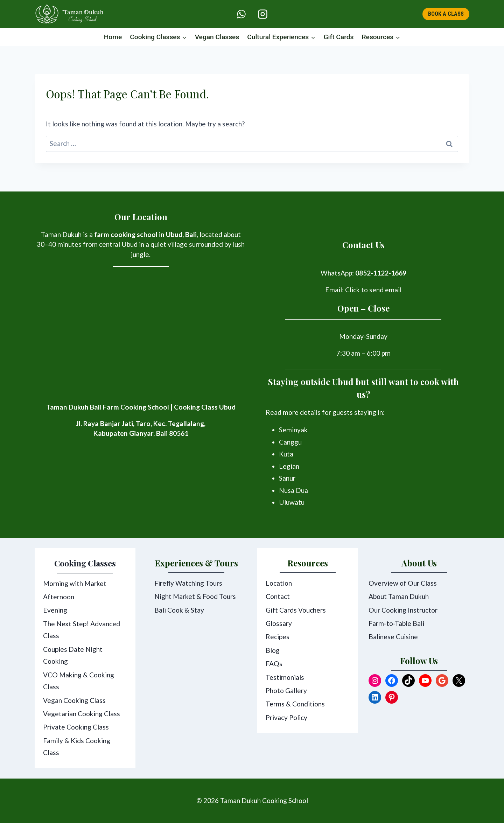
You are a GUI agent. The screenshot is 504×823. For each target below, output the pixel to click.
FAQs (274, 664)
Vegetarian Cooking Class (82, 714)
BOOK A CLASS (446, 14)
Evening (55, 610)
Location (279, 583)
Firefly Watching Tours (188, 583)
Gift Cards (338, 37)
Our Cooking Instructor (403, 610)
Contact (278, 597)
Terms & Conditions (295, 704)
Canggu (290, 442)
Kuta (286, 454)
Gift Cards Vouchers (296, 610)
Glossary (279, 624)
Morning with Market (75, 583)
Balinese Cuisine (393, 637)
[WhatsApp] (241, 14)
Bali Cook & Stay (179, 610)
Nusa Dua (293, 491)
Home (113, 37)
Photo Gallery (286, 691)
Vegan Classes (217, 37)
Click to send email (373, 290)
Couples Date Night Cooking (73, 655)
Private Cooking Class (76, 727)
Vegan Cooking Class (74, 700)
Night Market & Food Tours (195, 597)
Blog (273, 651)
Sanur (287, 478)
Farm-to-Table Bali (396, 624)
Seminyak (293, 430)
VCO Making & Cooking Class (79, 681)
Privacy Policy (286, 717)
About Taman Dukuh (399, 597)
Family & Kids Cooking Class (77, 747)
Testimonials (285, 677)
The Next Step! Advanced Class (82, 630)
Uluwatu (292, 503)
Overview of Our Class (403, 583)
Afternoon (59, 597)
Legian (289, 466)
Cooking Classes (85, 563)
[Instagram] (262, 14)
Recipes (278, 637)
